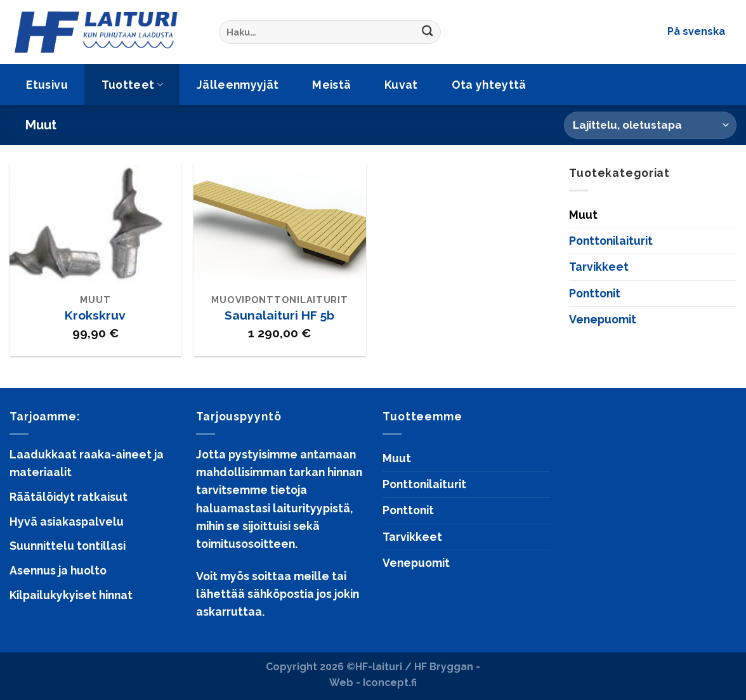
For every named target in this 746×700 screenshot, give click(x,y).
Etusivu (47, 85)
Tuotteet (132, 85)
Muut (583, 215)
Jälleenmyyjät (238, 85)
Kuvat (401, 85)
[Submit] (428, 32)
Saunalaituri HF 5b (279, 315)
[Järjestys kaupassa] (650, 125)
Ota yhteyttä (489, 85)
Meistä (331, 85)
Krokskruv (95, 315)
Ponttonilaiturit (611, 241)
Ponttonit (595, 293)
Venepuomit (603, 319)
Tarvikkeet (599, 267)
